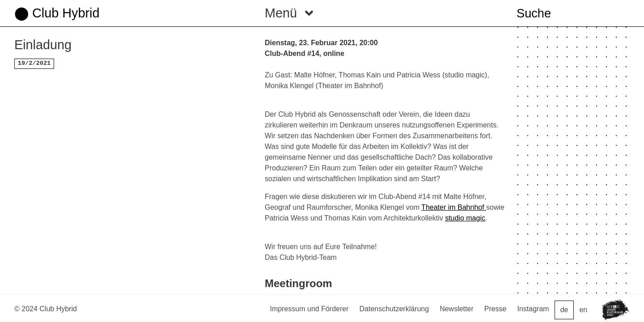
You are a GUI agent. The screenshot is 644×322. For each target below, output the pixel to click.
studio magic (465, 218)
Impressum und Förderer (309, 309)
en (583, 310)
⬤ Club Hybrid (57, 13)
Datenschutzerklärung (394, 309)
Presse (496, 309)
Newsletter (457, 309)
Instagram (533, 309)
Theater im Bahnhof (454, 207)
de (564, 310)
